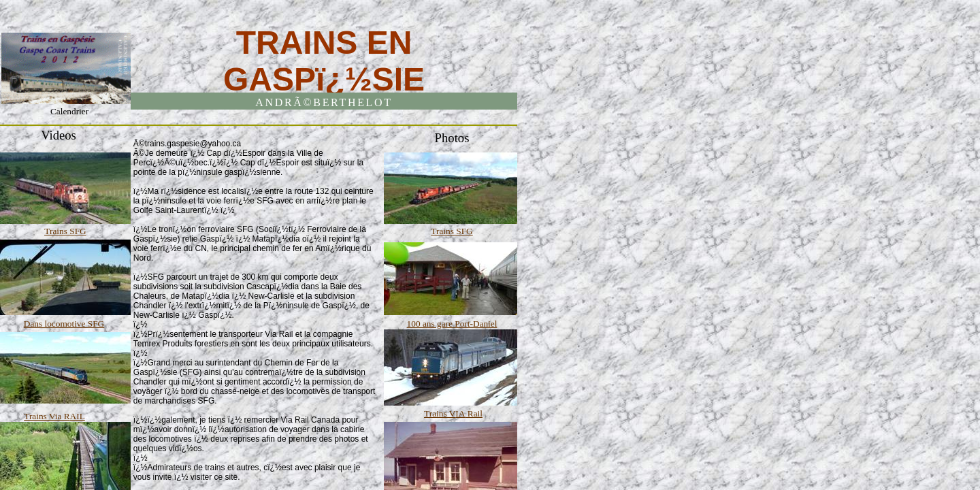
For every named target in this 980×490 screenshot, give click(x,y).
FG (81, 231)
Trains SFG (452, 231)
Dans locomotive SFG (64, 324)
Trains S (59, 231)
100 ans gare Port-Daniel (452, 324)
